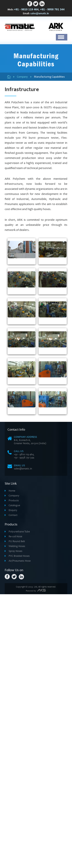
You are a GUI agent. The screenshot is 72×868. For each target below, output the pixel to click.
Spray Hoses (15, 731)
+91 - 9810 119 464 (26, 9)
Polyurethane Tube (19, 711)
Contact (13, 695)
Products (14, 680)
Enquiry (13, 690)
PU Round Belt (17, 721)
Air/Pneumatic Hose (20, 741)
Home (12, 671)
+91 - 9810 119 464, (24, 634)
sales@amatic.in (40, 14)
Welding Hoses (17, 726)
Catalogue (14, 685)
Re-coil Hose (15, 716)
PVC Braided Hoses (19, 736)
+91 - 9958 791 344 (52, 9)
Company (14, 675)
